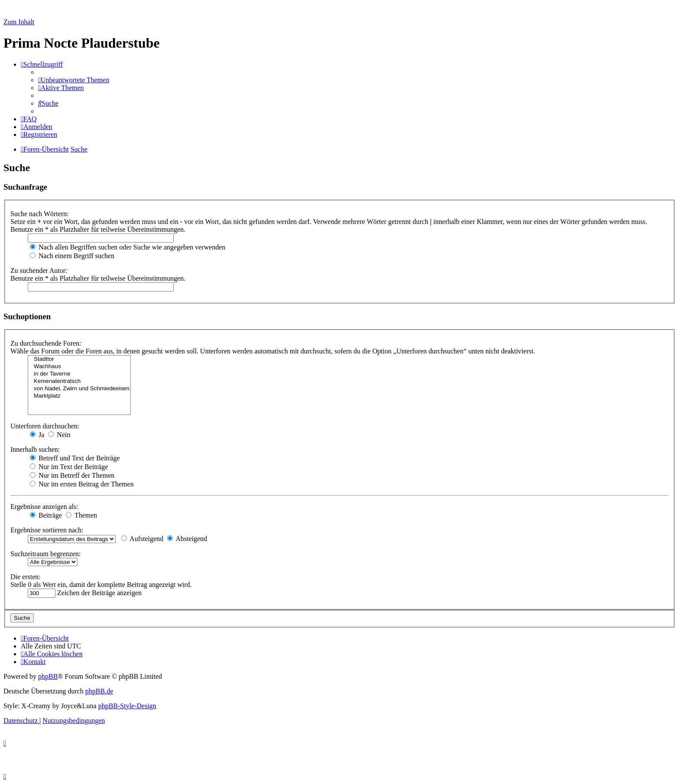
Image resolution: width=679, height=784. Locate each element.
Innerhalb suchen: (35, 449)
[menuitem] (74, 80)
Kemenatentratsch (79, 381)
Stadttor (79, 359)
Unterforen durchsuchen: (45, 426)
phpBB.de (99, 691)
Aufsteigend (142, 539)
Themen (81, 515)
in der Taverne (79, 374)
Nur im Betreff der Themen (72, 475)
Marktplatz (79, 396)
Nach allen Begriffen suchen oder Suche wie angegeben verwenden (128, 247)
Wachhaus (79, 367)
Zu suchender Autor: (39, 271)
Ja (37, 435)
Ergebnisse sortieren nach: (47, 530)
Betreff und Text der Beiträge (75, 458)
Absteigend (187, 539)
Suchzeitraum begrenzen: (45, 554)
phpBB (48, 676)
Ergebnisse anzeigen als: (44, 507)
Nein (59, 435)
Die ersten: (26, 577)
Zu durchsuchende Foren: (46, 343)
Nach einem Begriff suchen (72, 256)
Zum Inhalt (19, 22)
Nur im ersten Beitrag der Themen (82, 484)
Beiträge (46, 515)
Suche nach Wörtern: (40, 214)
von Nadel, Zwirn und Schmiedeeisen (79, 389)
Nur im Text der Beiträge (69, 467)
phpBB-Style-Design (127, 706)
